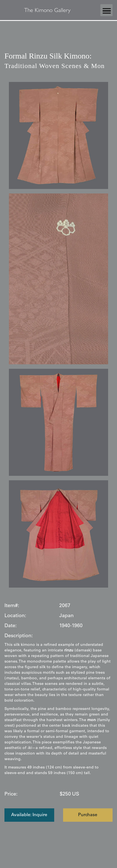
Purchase (88, 815)
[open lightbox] (58, 136)
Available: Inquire (29, 815)
